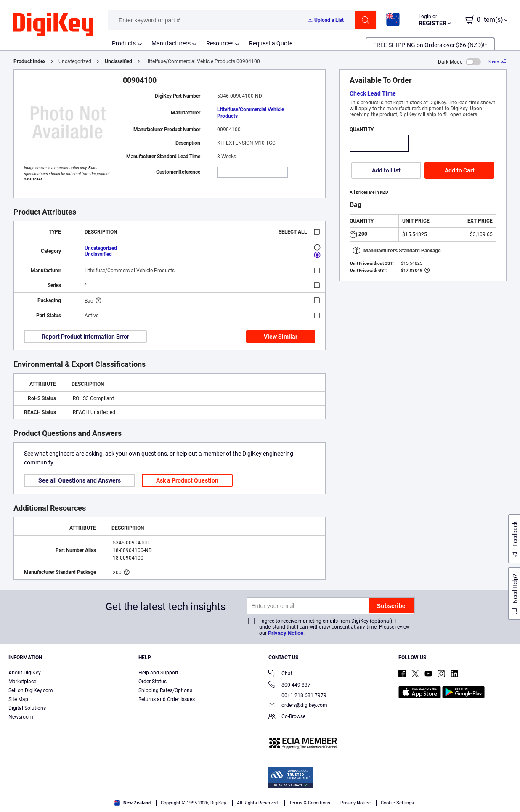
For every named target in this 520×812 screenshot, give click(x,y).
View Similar (281, 337)
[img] (53, 25)
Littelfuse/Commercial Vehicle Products (251, 113)
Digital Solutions (27, 708)
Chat (280, 674)
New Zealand (133, 803)
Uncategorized (101, 248)
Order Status (153, 682)
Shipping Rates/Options (165, 690)
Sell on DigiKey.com (31, 690)
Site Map (18, 699)
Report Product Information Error (85, 337)
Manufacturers (171, 43)
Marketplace (22, 682)
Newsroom (21, 717)
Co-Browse (287, 717)
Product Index (29, 61)
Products (124, 43)
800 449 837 (289, 686)
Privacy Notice (286, 633)
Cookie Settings (397, 803)
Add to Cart (460, 170)
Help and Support (158, 673)
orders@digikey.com (298, 706)
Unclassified (118, 61)
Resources (220, 43)
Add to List (386, 170)
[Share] (497, 62)
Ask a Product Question (187, 480)
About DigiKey (25, 673)
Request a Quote (271, 43)
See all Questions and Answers (80, 480)
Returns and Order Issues (167, 699)
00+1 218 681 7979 (297, 695)
